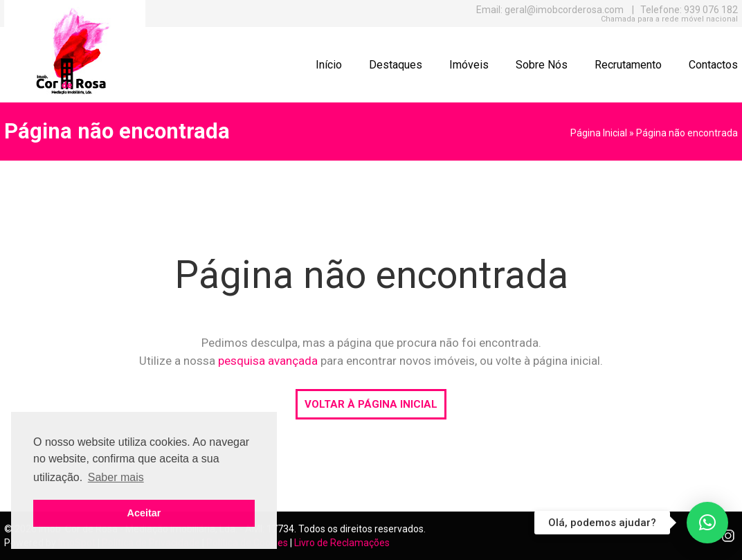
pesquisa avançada (268, 361)
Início (329, 65)
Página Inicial (599, 133)
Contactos (713, 65)
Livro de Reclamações (342, 543)
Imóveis (469, 65)
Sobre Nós (542, 65)
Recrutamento (628, 65)
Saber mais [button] (116, 477)
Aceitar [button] (144, 513)
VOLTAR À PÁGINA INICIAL (371, 404)
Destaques (396, 65)
